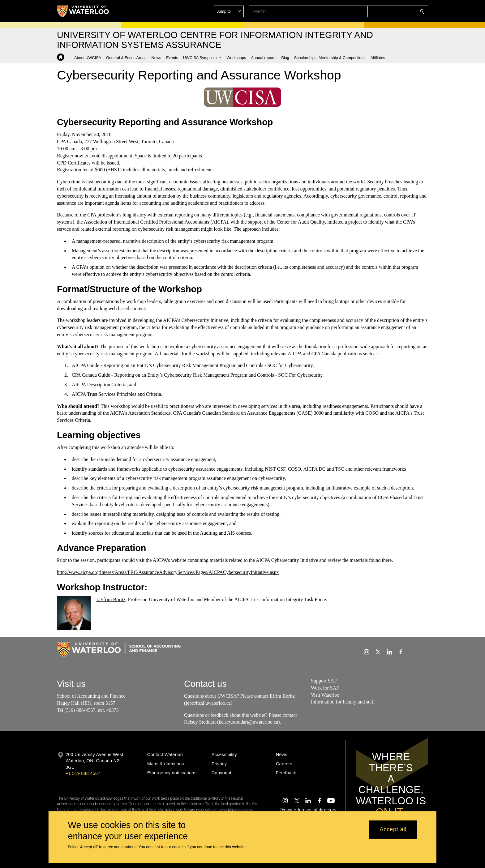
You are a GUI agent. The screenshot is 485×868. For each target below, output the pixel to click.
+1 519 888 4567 (83, 773)
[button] (377, 11)
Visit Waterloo (325, 695)
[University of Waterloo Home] (83, 11)
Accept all (393, 830)
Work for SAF (325, 688)
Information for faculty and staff (343, 702)
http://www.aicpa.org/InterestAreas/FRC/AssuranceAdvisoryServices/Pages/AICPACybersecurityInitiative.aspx (168, 572)
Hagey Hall (68, 703)
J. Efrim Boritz (111, 599)
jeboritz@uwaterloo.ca (208, 703)
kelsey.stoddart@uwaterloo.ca (248, 722)
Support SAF (324, 681)
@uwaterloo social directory (308, 810)
